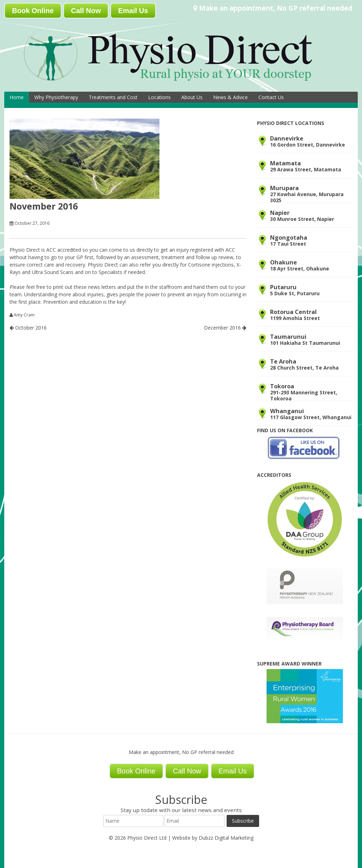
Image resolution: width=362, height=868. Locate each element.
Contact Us (271, 97)
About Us (192, 97)
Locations (159, 97)
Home (17, 97)
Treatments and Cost (113, 97)
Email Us (133, 11)
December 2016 (225, 328)
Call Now (86, 11)
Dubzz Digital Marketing (226, 838)
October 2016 (28, 328)
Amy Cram (24, 315)
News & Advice (230, 97)
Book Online (33, 11)
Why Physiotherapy (56, 97)
